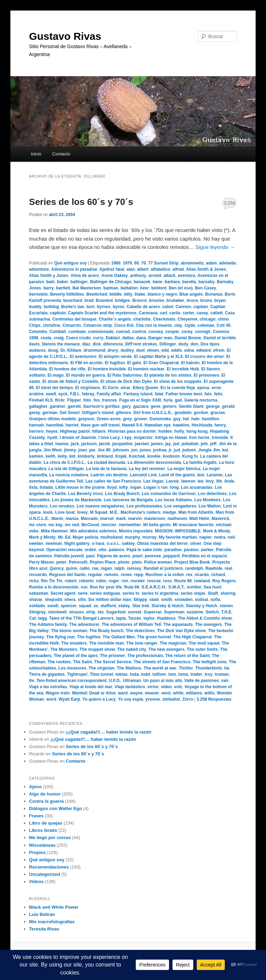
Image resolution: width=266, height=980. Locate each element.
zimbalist (171, 699)
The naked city (132, 649)
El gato (134, 363)
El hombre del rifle (67, 369)
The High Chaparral (193, 637)
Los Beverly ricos (86, 494)
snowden (184, 600)
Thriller (186, 668)
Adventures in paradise (74, 269)
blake (140, 294)
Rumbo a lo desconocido (54, 587)
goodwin (183, 413)
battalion (129, 288)
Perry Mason (42, 562)
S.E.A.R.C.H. (154, 587)
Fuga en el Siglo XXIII (140, 400)
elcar (126, 388)
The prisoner (113, 656)
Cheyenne (188, 319)
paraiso (191, 550)
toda (134, 674)
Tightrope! (77, 674)
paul (91, 556)
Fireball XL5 (41, 400)
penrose (153, 556)
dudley (127, 350)
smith (167, 600)
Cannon (183, 307)
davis (34, 344)
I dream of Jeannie (78, 438)
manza (72, 519)
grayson (86, 419)
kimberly (86, 456)
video (166, 687)
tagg (42, 618)
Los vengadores (180, 506)
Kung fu (190, 456)
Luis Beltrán (42, 914)
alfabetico (160, 269)
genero (170, 406)
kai (225, 450)
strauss (76, 612)
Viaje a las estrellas (48, 687)
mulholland (112, 537)
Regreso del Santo (67, 575)
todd (145, 674)
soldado (37, 606)
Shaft (213, 593)
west (166, 693)
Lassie (172, 481)
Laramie (215, 475)
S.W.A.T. (176, 587)
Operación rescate (64, 550)
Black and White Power (54, 907)
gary (126, 406)
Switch (212, 612)
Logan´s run (156, 487)
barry (48, 288)
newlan (36, 543)
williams (194, 693)
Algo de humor (45, 794)
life (219, 481)
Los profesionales (144, 506)
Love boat (65, 512)
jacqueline (122, 444)
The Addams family (48, 624)
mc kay (56, 525)
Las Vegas (154, 481)
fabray (88, 394)
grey (127, 419)
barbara (172, 282)
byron (118, 307)
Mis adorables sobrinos (94, 531)
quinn (72, 568)
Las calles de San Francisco (113, 481)
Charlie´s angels (115, 319)
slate (154, 600)
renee (126, 575)
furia (168, 400)
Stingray (37, 612)
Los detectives (212, 494)
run (84, 587)
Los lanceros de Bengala (128, 500)
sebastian (39, 593)
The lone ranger (142, 643)
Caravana (148, 313)
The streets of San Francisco (162, 662)
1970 (127, 263)
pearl (138, 556)
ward (123, 693)
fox (97, 400)
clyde (190, 325)
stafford (108, 606)
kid (72, 456)
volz (178, 687)
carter (188, 313)
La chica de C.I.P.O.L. (65, 462)
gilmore (123, 413)
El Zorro (110, 388)
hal (186, 419)
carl (163, 313)
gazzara (141, 406)
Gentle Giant (191, 406)
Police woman (158, 562)
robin (101, 581)
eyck (63, 394)
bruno (206, 300)
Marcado (89, 519)
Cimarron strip (98, 325)
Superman (174, 612)
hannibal (55, 425)
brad (89, 300)
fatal (159, 394)
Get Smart (70, 413)
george (213, 406)
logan (136, 487)
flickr (60, 400)
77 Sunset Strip (163, 263)
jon (134, 450)
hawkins (181, 425)
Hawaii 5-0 (132, 425)
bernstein (38, 294)
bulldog (51, 307)
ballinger (79, 282)
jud (177, 450)
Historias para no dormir (132, 431)
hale (195, 419)
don (194, 344)
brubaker (175, 300)
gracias (218, 413)
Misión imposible (136, 531)
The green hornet (154, 637)
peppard (171, 556)
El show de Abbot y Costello (70, 381)
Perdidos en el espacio (204, 556)
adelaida (228, 263)
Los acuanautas (197, 487)
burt (90, 307)
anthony (138, 276)
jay (168, 444)
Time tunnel (101, 674)
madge (170, 512)
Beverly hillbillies (67, 294)
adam (211, 263)
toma (183, 674)
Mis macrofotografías (52, 922)
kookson (171, 456)
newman (54, 543)
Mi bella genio (157, 525)
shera (70, 600)
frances (110, 400)
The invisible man (107, 643)
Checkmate (164, 319)
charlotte (142, 319)
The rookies (59, 662)
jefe (204, 444)
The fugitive (88, 637)
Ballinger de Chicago (111, 282)
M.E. (114, 512)
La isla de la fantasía (107, 469)
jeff (213, 444)
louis (48, 512)
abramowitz (192, 263)
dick (97, 344)
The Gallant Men (119, 637)
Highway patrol (75, 431)
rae (95, 568)
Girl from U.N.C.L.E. (153, 413)
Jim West (53, 450)
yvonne (153, 699)
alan (131, 269)
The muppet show (97, 649)
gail (179, 400)
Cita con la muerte (154, 325)
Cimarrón (72, 325)
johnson (121, 450)
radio (85, 568)
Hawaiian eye (157, 425)
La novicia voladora (69, 475)
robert (71, 581)
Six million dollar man (110, 600)
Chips (35, 325)
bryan (220, 300)
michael (224, 525)
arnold (155, 276)
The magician (173, 643)
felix (218, 394)
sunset (135, 612)
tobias (121, 674)
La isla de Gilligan (66, 469)
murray (149, 537)
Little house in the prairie (80, 487)
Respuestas (214, 699)
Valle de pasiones (202, 681)
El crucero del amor (204, 357)
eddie (176, 350)
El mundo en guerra (86, 375)
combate (77, 332)
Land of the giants (177, 475)
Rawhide (214, 568)
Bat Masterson (87, 288)
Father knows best (184, 394)
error (216, 388)
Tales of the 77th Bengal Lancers (82, 618)
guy (177, 419)
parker (207, 550)
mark (121, 519)
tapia (121, 618)
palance (117, 550)
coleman (206, 325)
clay (178, 325)
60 (137, 263)
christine (52, 325)
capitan (201, 307)
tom (172, 674)
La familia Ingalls (200, 462)
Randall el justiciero (163, 568)
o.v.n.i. (113, 543)
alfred (178, 269)
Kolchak (137, 456)
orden (91, 550)
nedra (220, 537)
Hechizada (202, 425)
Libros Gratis (43, 830)
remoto (111, 575)
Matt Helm (199, 519)
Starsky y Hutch (202, 606)
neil (231, 537)
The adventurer (84, 624)
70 (144, 263)
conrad (123, 332)
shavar (36, 600)
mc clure (38, 525)
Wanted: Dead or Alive (94, 693)
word (51, 699)
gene (156, 406)
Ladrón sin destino (109, 475)
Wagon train (58, 693)
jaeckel (142, 444)
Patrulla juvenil (69, 556)
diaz (86, 344)
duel (140, 350)
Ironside (220, 438)
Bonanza (214, 294)
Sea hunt (212, 587)
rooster (138, 581)
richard (218, 575)
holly (179, 431)
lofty (123, 487)
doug (53, 350)
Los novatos (62, 506)
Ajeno (35, 787)
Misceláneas (42, 845)
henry (220, 425)
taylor (149, 618)
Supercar (153, 612)
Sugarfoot (116, 612)
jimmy (70, 450)
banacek (142, 282)
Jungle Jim (209, 450)
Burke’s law (72, 307)
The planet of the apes (76, 656)
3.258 (229, 203)
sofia (215, 600)
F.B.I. (75, 394)
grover (140, 419)
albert (143, 269)
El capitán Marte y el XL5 (158, 357)
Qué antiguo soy (71, 263)
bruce (192, 300)
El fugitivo (115, 363)
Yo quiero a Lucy (99, 699)
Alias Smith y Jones (49, 276)
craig (59, 338)
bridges (122, 300)
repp (139, 575)
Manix (57, 519)
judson (189, 450)
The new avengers (167, 649)
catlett (216, 313)
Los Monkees (207, 500)
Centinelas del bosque (74, 319)
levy (210, 481)
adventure (39, 269)
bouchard (73, 300)
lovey (83, 512)
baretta (189, 282)
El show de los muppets (178, 381)
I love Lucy (109, 438)
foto (87, 400)
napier (205, 537)
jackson (89, 444)
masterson (155, 519)
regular (95, 575)
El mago (56, 375)
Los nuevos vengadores (100, 506)
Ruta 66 (132, 587)
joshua (160, 450)
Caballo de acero (143, 307)
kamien (36, 456)
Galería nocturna (201, 400)
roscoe (154, 581)
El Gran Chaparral (161, 363)
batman (111, 288)
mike (34, 531)
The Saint (82, 662)
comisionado (101, 332)
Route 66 (183, 581)
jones (145, 450)
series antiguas (105, 593)
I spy (127, 438)
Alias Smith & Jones (206, 269)
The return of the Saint (187, 656)
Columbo (38, 332)
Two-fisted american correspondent (71, 681)
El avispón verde (115, 357)
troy (209, 674)
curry (98, 338)
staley (124, 606)
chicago (208, 319)
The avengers (208, 624)
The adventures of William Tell (131, 624)
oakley (128, 543)
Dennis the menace (61, 344)
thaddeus (166, 618)
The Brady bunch (107, 631)
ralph (119, 568)
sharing (228, 593)
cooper (172, 332)
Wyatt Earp (69, 699)
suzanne (195, 612)
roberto (86, 581)
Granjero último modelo (52, 419)
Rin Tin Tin (52, 581)
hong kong (197, 431)
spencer (69, 606)
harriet (72, 425)
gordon (201, 413)
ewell (51, 394)
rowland (202, 581)
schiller (194, 587)
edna (189, 350)
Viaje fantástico (130, 687)
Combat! (58, 332)
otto (103, 550)
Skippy (140, 600)
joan (83, 450)
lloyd (112, 487)
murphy (133, 537)
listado (46, 487)
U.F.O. (115, 681)
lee (201, 481)
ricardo (202, 575)
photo (124, 562)
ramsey (134, 568)
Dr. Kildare (71, 350)
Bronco (140, 300)
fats (208, 394)
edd (165, 350)
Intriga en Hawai (171, 438)
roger (114, 581)
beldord (159, 288)
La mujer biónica (184, 469)
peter (61, 562)
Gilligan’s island (98, 413)
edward (204, 350)
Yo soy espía (131, 699)
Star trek (141, 606)
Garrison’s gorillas (101, 406)
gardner (58, 406)
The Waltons (129, 668)
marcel (107, 519)
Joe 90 (104, 450)
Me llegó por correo (50, 838)
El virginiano (88, 388)
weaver (152, 693)
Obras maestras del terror (163, 543)
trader (196, 674)
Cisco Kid (124, 325)
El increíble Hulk (183, 369)
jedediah (190, 444)
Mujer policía (85, 537)
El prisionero (206, 375)
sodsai (202, 600)
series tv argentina (160, 593)
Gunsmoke (160, 419)
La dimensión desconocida (154, 462)
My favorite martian (178, 537)
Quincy (57, 568)
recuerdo (38, 575)
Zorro (188, 699)
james (157, 444)
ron (125, 581)
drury (113, 350)
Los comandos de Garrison (169, 494)
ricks (34, 581)
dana (141, 338)
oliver (196, 543)
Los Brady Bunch (122, 494)
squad (85, 606)
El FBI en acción (86, 363)
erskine (36, 394)
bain (50, 282)
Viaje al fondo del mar (91, 687)
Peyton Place (103, 562)
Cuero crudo (78, 338)
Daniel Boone (188, 338)
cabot (168, 307)
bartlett (63, 288)
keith (51, 456)
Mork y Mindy (42, 537)
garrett (74, 406)
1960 (116, 263)
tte (32, 681)
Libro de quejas (46, 823)
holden (165, 431)
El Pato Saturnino (125, 375)
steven (226, 606)
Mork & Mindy (217, 531)
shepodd (53, 600)
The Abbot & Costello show (205, 618)
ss (96, 606)
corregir (203, 332)
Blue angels (191, 294)
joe (92, 450)
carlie (175, 313)
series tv (131, 593)
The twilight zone (210, 662)
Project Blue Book (192, 562)
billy (128, 294)
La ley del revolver (147, 469)
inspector (143, 438)
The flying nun (61, 637)
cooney (156, 332)
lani (201, 475)
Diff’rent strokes (141, 344)
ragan (107, 568)
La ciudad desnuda (107, 462)
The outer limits (202, 649)
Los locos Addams (174, 500)
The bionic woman (69, 631)
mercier (109, 525)
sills (82, 600)
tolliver (159, 674)
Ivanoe (62, 444)
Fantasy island (138, 394)
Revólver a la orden (165, 575)
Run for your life (106, 587)
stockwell (57, 612)
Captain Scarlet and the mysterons (102, 313)
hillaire (99, 431)
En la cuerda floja (178, 388)
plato (137, 562)
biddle (116, 294)
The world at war (160, 668)
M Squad (99, 512)
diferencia (113, 344)
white (178, 693)
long (174, 487)
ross (167, 581)
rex (189, 575)
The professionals (145, 656)
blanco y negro (162, 294)
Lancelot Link (143, 475)
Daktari (113, 338)
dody (183, 344)
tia (227, 668)
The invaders (74, 643)
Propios (37, 852)
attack (170, 276)
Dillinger (168, 344)
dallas (128, 338)
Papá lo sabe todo (144, 550)
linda (229, 481)
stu (100, 612)
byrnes (103, 307)
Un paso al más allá (163, 681)
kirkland (105, 456)
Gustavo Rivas (65, 36)
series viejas (193, 593)
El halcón (190, 363)
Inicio (36, 154)
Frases (36, 816)
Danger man (160, 338)
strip (91, 612)
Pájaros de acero (114, 556)
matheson (177, 519)
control (139, 332)
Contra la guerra (46, 801)
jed (176, 444)
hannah (37, 425)
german (50, 413)
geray (35, 413)
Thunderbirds (208, 668)
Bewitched (97, 294)
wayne (136, 693)
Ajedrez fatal (112, 269)
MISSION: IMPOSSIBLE (178, 531)
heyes (52, 431)
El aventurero (83, 357)
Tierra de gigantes (47, 674)
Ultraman (132, 681)
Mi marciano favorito (193, 525)
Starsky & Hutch (167, 606)
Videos (36, 882)
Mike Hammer (54, 531)
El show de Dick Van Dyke (126, 381)
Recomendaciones (49, 867)
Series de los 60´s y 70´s (81, 202)
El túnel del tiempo (55, 388)
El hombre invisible (107, 369)
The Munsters (64, 649)
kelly (63, 456)
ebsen (153, 350)
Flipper (74, 400)
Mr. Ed (64, 537)
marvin (135, 519)
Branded (104, 300)
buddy (35, 307)
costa (46, 338)
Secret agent (63, 593)
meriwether (130, 525)
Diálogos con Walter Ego (56, 808)
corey (187, 332)
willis (209, 693)
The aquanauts (178, 624)
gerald (228, 406)
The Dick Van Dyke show (181, 631)
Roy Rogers (224, 581)
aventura (186, 276)
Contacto (61, 154)
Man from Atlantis (196, 512)
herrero (36, 431)
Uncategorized (45, 874)
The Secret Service (113, 662)
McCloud (90, 525)
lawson (188, 481)
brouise (157, 300)
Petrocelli (78, 562)
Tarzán (135, 618)
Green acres (109, 419)
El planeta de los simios (168, 375)
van (225, 681)
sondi (53, 606)
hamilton (211, 419)
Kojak (121, 456)
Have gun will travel (100, 425)
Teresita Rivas (44, 929)
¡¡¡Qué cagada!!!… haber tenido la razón (109, 732)
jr (170, 450)
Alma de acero (85, 276)
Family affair (109, 394)
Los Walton (210, 506)
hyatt (52, 438)
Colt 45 (223, 325)
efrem (219, 350)
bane (158, 282)
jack (75, 444)
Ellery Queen (145, 388)
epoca (203, 388)
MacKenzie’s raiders (140, 512)
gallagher (38, 406)
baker (63, 282)
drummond (94, 350)
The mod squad (204, 643)
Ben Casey (206, 288)
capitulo (58, 313)
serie (83, 593)
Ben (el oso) (181, 288)
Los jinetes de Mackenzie (77, 500)
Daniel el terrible (219, 338)
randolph (194, 568)
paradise (173, 550)
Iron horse (199, 438)
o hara (98, 543)
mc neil (72, 525)
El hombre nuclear (146, 369)
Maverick (220, 519)
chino (223, 319)
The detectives (140, 631)
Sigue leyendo (215, 247)
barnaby (207, 282)
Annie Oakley (115, 276)
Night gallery (77, 543)
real (228, 568)
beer (145, 288)
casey (202, 313)
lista (33, 487)
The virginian (102, 668)
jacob (104, 444)
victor (153, 687)
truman (222, 674)
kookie (154, 456)
